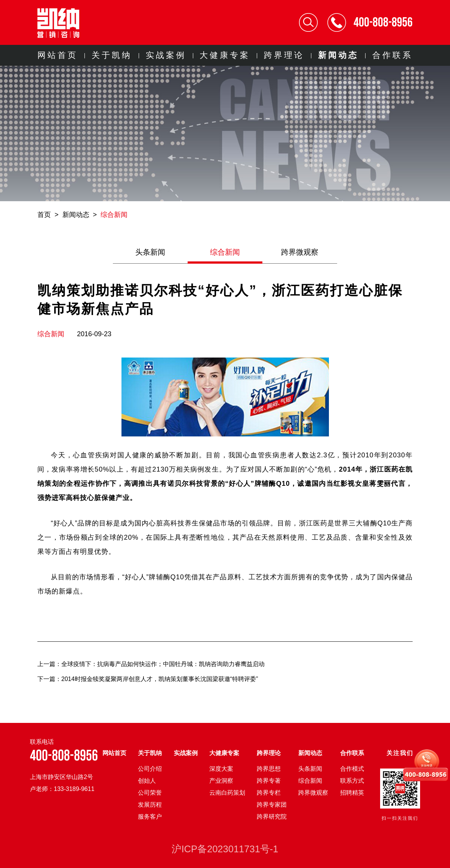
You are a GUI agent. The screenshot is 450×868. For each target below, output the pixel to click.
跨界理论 (284, 55)
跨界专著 (269, 781)
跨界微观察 (300, 252)
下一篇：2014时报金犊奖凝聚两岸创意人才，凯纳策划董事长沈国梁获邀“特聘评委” (148, 679)
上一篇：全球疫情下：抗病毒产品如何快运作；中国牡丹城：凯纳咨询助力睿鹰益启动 (151, 664)
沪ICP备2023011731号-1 (225, 849)
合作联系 (392, 55)
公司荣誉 (150, 793)
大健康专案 (225, 55)
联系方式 (352, 781)
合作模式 (352, 769)
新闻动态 (338, 55)
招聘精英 (352, 793)
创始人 (147, 781)
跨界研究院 (272, 817)
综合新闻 (114, 215)
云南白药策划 (227, 793)
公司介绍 (150, 769)
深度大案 (221, 769)
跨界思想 (269, 769)
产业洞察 (221, 781)
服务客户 (150, 817)
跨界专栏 (269, 793)
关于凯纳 (112, 55)
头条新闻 (150, 252)
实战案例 (166, 55)
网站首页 (58, 55)
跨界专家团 (272, 805)
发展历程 (150, 805)
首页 (44, 215)
